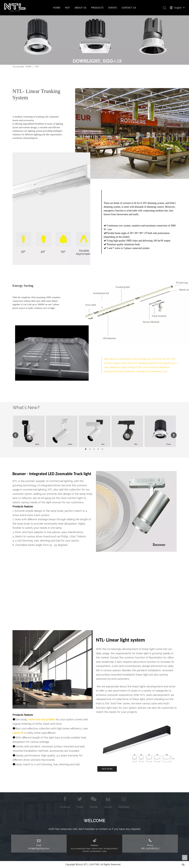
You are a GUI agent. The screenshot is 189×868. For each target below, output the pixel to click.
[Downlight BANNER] (94, 40)
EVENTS (113, 8)
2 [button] (90, 449)
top (185, 858)
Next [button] (174, 435)
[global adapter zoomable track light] (136, 511)
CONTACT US (129, 8)
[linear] (136, 743)
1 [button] (86, 449)
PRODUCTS (97, 8)
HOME (57, 8)
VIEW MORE (107, 769)
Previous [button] (15, 435)
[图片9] (53, 669)
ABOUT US (81, 8)
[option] (29, 431)
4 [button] (99, 449)
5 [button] (103, 449)
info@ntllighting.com (39, 848)
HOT (68, 8)
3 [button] (95, 449)
